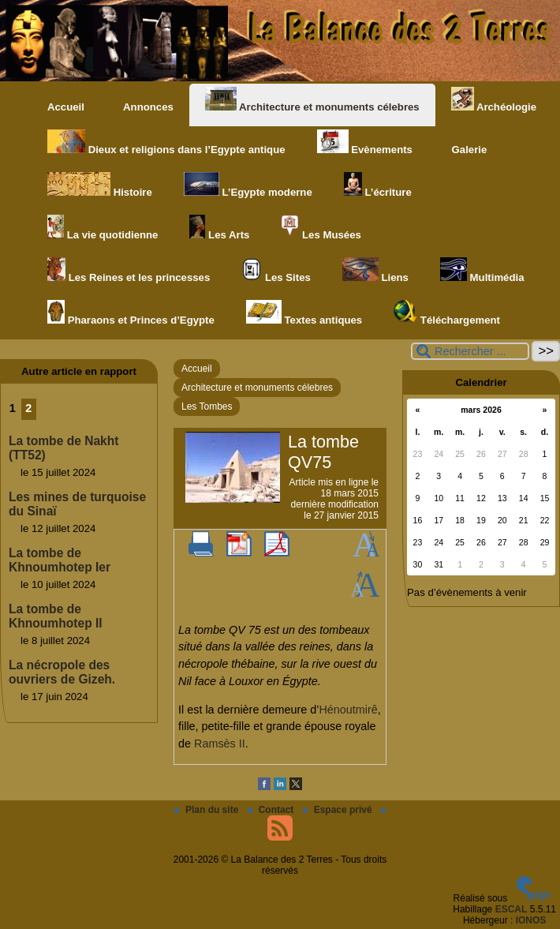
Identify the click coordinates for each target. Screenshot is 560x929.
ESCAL (511, 909)
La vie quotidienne (103, 228)
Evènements (365, 142)
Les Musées (321, 228)
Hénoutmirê (348, 710)
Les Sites (276, 270)
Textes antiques (304, 313)
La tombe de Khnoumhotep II (56, 616)
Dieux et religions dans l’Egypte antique (166, 142)
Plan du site (208, 810)
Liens (375, 270)
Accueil (66, 107)
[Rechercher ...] (470, 351)
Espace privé (339, 810)
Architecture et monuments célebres (312, 100)
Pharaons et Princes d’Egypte (131, 313)
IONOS (531, 920)
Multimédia (482, 270)
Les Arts (219, 228)
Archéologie (494, 100)
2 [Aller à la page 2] (28, 408)
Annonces (145, 100)
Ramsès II (220, 744)
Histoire (100, 185)
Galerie (465, 142)
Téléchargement (447, 313)
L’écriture (378, 185)
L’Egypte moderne (248, 185)
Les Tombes (207, 406)
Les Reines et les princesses (129, 270)
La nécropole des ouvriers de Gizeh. (62, 672)
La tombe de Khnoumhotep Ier (60, 560)
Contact (272, 810)
